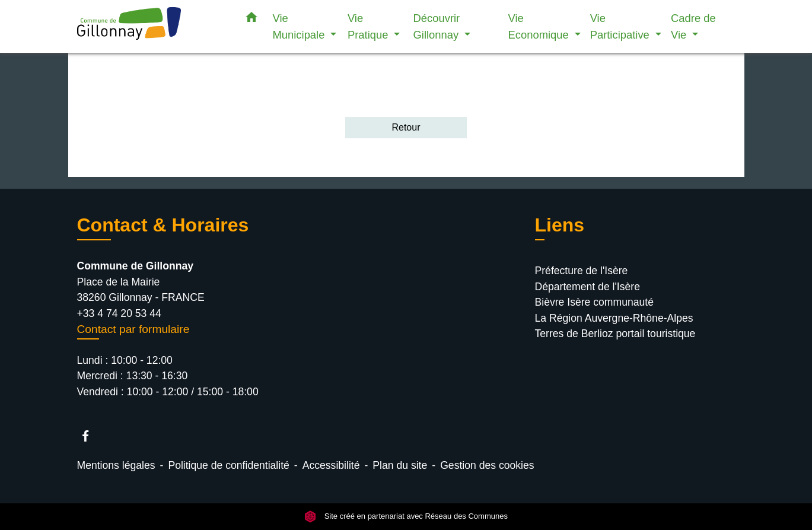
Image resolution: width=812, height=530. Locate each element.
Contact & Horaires (163, 225)
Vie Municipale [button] (300, 26)
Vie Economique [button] (540, 26)
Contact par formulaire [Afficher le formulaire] (133, 329)
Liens (560, 225)
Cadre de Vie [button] (693, 26)
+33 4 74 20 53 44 (119, 313)
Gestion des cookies (487, 465)
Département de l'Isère (587, 287)
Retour (406, 127)
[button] (251, 20)
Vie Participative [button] (621, 26)
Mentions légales (116, 465)
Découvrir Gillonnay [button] (438, 26)
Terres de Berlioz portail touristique (615, 334)
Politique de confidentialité (228, 465)
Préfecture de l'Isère (582, 271)
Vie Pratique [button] (370, 26)
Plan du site (400, 465)
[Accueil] (151, 26)
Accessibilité (331, 465)
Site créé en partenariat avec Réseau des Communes (406, 517)
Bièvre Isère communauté (594, 302)
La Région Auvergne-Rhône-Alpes (614, 318)
